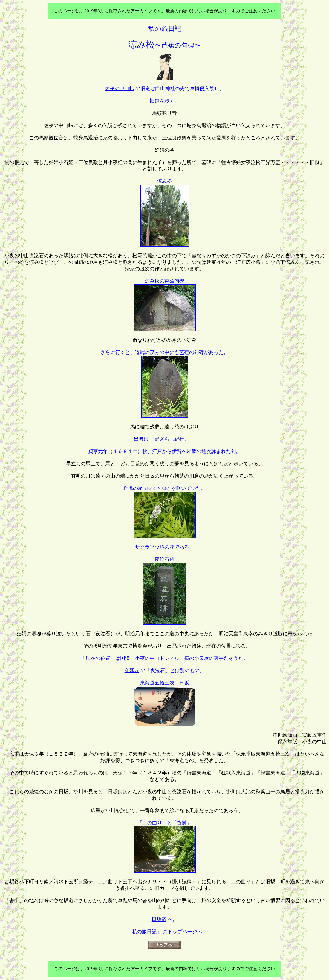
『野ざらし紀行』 (169, 439)
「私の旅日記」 (144, 932)
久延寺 (132, 671)
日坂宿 (159, 919)
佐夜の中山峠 (120, 89)
